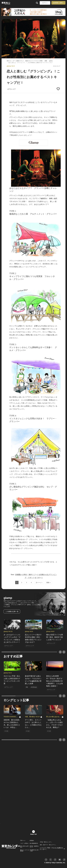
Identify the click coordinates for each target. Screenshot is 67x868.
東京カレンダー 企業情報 (24, 851)
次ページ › (39, 582)
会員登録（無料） (58, 3)
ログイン (45, 3)
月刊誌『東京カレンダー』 (46, 842)
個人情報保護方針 (34, 843)
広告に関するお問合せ (24, 847)
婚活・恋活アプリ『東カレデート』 (48, 845)
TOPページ (23, 841)
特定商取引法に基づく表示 (34, 851)
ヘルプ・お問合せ (24, 843)
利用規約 (32, 841)
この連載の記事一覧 (12, 611)
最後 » (48, 582)
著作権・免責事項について (34, 847)
